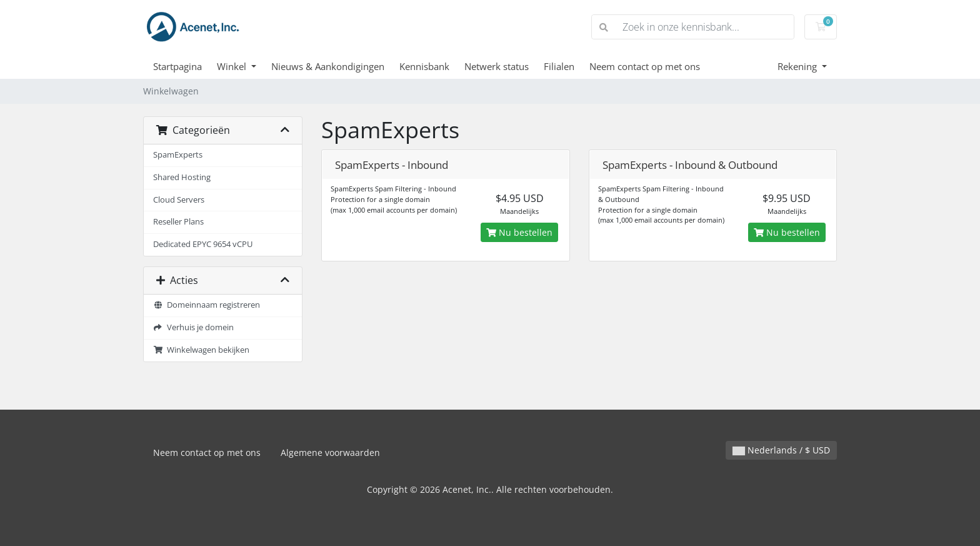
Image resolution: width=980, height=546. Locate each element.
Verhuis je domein (193, 327)
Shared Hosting (182, 177)
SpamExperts (178, 155)
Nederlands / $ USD (781, 450)
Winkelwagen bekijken (201, 350)
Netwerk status (497, 66)
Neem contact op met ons (645, 66)
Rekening (798, 66)
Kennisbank (424, 66)
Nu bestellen (519, 232)
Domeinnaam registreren (207, 305)
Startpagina (177, 66)
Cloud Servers (179, 200)
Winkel (233, 66)
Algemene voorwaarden (330, 452)
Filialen (559, 66)
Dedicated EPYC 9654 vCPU (203, 244)
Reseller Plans (178, 222)
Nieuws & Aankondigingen (328, 66)
